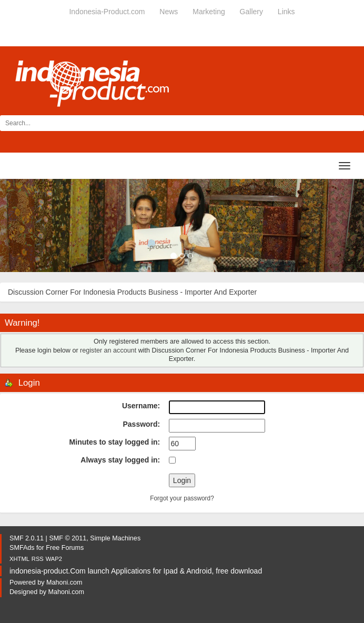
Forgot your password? (182, 498)
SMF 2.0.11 (27, 538)
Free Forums (65, 548)
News (169, 12)
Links (286, 12)
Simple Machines (115, 538)
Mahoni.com (64, 582)
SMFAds (22, 548)
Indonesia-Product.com (107, 12)
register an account (108, 350)
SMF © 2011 (68, 538)
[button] (27, 225)
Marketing (209, 12)
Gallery (251, 12)
